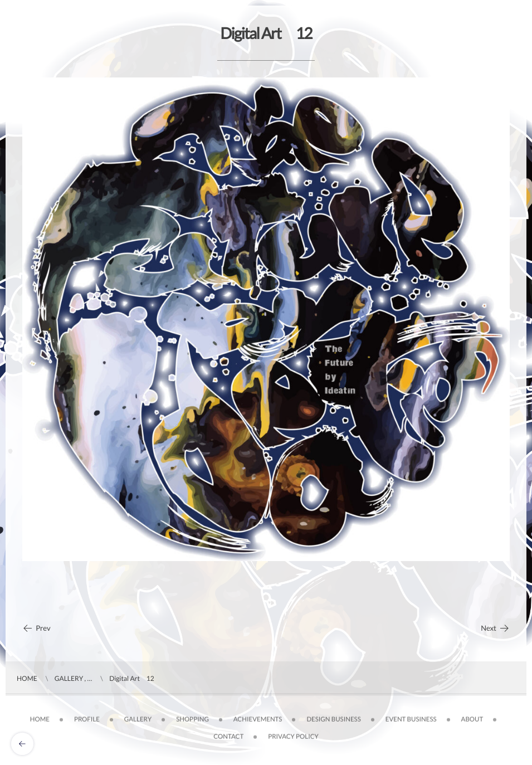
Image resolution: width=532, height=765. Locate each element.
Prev (36, 628)
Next (495, 628)
